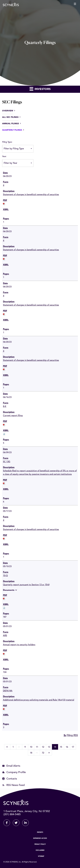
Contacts (12, 779)
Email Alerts (13, 766)
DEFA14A (8, 691)
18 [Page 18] (32, 753)
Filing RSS (71, 735)
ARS (5, 636)
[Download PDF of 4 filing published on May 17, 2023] (4, 539)
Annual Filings (11, 124)
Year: (4, 156)
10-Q (5, 576)
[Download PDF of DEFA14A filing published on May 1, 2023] (4, 709)
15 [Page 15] (62, 747)
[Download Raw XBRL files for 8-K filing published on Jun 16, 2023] (4, 434)
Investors (40, 89)
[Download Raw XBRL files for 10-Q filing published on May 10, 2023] (4, 608)
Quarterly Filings (12, 130)
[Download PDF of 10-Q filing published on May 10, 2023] (4, 599)
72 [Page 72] (44, 753)
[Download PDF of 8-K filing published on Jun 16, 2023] (4, 425)
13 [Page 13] (50, 747)
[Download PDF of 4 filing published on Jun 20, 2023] (4, 204)
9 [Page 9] (26, 747)
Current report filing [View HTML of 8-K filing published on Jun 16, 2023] (13, 416)
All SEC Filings (10, 117)
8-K (5, 407)
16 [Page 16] (68, 747)
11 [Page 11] (38, 747)
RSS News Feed (16, 785)
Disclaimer (40, 850)
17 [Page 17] (74, 747)
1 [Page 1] (14, 747)
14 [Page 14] (56, 747)
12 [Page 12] (44, 747)
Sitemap (41, 856)
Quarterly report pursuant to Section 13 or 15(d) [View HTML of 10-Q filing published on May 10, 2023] (26, 585)
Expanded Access (40, 838)
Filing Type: (7, 142)
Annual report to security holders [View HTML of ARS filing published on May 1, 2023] (19, 645)
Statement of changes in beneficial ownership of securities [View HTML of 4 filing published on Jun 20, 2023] (31, 195)
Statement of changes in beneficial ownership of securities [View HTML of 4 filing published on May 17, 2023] (31, 530)
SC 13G (7, 462)
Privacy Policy (40, 844)
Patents (40, 832)
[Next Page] (49, 753)
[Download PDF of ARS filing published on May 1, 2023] (4, 654)
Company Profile (16, 772)
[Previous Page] (7, 747)
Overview (8, 111)
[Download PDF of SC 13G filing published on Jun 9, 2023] (4, 484)
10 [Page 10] (32, 747)
